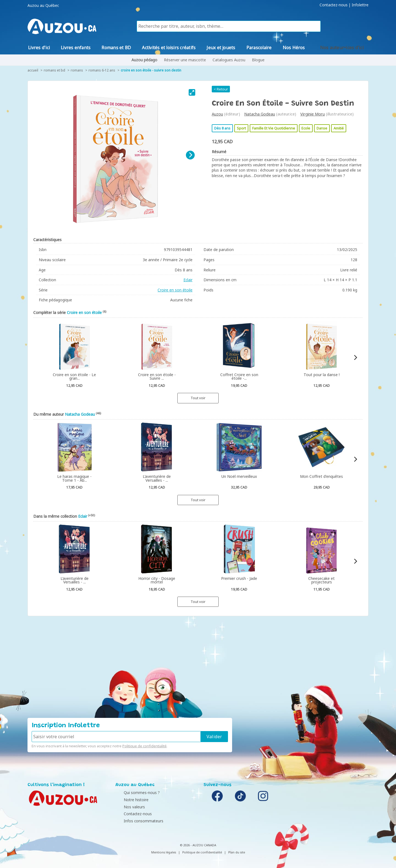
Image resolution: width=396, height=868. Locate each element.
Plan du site (237, 852)
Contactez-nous (334, 5)
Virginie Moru (313, 114)
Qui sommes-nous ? (135, 793)
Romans (77, 70)
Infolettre (360, 5)
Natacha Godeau (260, 114)
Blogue (258, 60)
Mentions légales (164, 852)
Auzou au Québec (43, 5)
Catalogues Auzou (229, 60)
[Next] (190, 155)
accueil (33, 70)
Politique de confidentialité (145, 746)
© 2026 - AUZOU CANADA (198, 845)
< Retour (221, 89)
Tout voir (198, 398)
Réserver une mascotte (185, 60)
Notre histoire (129, 800)
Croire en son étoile (175, 290)
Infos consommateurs (137, 821)
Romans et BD (54, 70)
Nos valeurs (127, 807)
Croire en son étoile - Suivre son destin (151, 70)
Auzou (217, 114)
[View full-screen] (192, 92)
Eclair (188, 280)
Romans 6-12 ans (102, 70)
